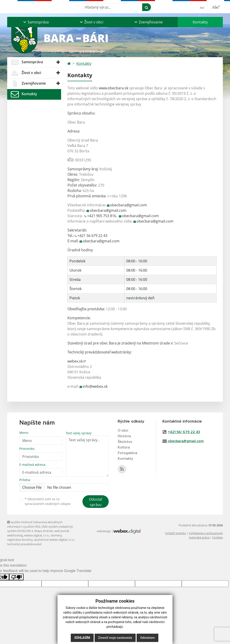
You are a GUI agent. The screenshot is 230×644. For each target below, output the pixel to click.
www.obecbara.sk (114, 88)
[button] (35, 22)
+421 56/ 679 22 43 (184, 432)
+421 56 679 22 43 (92, 236)
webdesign (104, 531)
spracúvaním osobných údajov (48, 504)
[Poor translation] (16, 577)
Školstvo (125, 442)
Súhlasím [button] (82, 638)
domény (56, 535)
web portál (62, 531)
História (124, 436)
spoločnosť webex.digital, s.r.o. (54, 540)
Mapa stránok (44, 531)
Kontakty (200, 22)
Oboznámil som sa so (48, 501)
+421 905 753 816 (102, 216)
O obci (123, 430)
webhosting (15, 535)
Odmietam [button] (147, 638)
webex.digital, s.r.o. (37, 535)
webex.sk (75, 361)
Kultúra (124, 447)
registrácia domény (20, 540)
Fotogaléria (127, 453)
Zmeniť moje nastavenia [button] (115, 638)
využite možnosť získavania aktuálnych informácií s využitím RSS (35, 524)
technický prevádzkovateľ (24, 544)
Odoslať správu (96, 502)
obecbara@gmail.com (128, 205)
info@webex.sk (95, 386)
